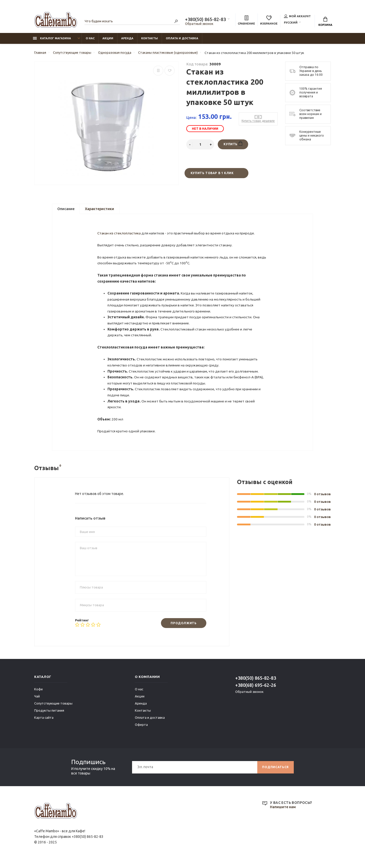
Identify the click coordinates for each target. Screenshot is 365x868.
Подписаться (275, 773)
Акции (108, 38)
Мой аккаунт (297, 16)
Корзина (325, 22)
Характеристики (99, 209)
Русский (291, 23)
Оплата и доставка (182, 38)
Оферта (141, 730)
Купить (233, 143)
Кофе (39, 695)
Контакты (150, 38)
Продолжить (184, 629)
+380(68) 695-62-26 (256, 691)
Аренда (127, 38)
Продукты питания (49, 716)
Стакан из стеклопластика (120, 235)
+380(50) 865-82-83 (205, 19)
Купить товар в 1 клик (212, 173)
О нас (90, 38)
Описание (66, 209)
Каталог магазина (52, 38)
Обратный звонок (199, 24)
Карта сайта (44, 723)
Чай (37, 702)
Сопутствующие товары (53, 709)
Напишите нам (283, 813)
